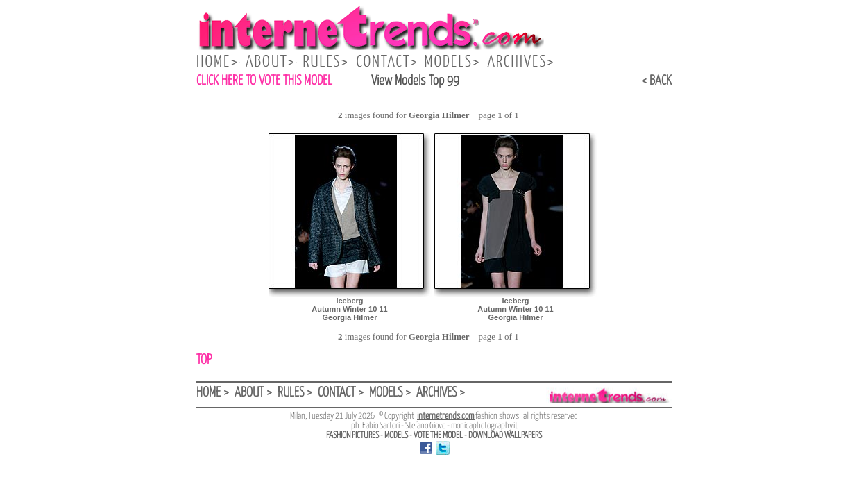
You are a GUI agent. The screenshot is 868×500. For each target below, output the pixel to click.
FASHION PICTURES (352, 436)
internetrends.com (446, 416)
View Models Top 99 (415, 81)
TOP (204, 360)
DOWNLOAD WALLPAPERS (505, 436)
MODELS (396, 436)
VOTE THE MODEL (438, 436)
